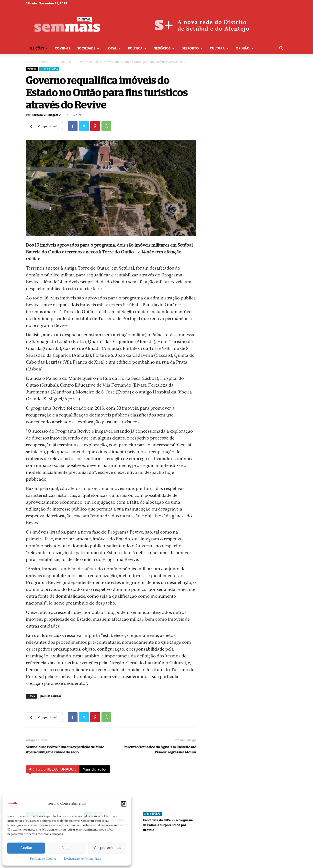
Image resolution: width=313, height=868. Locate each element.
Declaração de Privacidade (83, 859)
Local (114, 48)
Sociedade (88, 48)
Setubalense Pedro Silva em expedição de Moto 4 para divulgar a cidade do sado (65, 750)
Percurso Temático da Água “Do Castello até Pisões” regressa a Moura (160, 750)
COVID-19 (63, 48)
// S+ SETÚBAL (62, 62)
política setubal (51, 696)
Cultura (219, 48)
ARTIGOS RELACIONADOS (53, 769)
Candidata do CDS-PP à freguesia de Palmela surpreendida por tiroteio (168, 825)
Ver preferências (107, 848)
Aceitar (26, 848)
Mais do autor (95, 769)
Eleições (39, 48)
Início (30, 62)
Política (137, 48)
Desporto (192, 48)
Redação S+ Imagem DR (47, 115)
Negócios (164, 48)
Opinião (245, 48)
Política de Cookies (43, 859)
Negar (67, 848)
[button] (124, 804)
